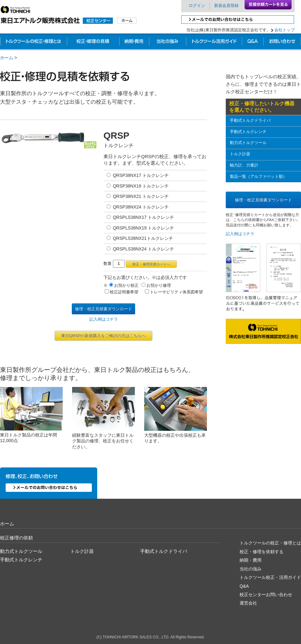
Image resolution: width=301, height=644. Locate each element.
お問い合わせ (282, 42)
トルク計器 (240, 154)
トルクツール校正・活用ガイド (270, 577)
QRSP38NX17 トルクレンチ (138, 175)
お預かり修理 (156, 285)
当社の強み (251, 569)
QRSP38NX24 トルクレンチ (138, 207)
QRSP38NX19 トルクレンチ (138, 186)
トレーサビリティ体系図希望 (174, 292)
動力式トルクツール (248, 143)
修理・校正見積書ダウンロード (103, 309)
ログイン (197, 5)
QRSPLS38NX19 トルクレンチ (140, 228)
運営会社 (248, 603)
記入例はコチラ (104, 319)
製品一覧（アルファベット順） (258, 176)
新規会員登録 (226, 5)
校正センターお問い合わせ (266, 595)
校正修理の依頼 (16, 538)
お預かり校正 (124, 285)
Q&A (244, 586)
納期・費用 (134, 42)
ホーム (7, 58)
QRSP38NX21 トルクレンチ (138, 196)
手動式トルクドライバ (250, 120)
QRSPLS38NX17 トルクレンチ (140, 217)
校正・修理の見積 (93, 42)
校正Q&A (253, 42)
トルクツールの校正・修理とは (33, 42)
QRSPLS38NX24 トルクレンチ (140, 249)
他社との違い (167, 42)
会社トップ (285, 30)
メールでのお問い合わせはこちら (238, 20)
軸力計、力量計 (244, 165)
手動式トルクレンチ (248, 132)
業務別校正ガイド (214, 42)
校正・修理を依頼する (261, 552)
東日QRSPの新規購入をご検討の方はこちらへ (104, 336)
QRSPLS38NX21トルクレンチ (140, 238)
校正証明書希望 (121, 292)
